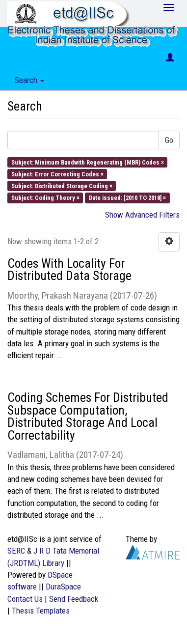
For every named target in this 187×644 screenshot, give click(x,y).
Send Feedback (74, 599)
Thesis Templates (41, 611)
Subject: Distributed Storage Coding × (62, 186)
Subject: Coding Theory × (45, 198)
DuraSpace (63, 587)
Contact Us (25, 599)
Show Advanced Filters (142, 215)
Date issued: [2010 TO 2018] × (127, 198)
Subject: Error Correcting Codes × (57, 174)
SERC (16, 551)
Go (169, 140)
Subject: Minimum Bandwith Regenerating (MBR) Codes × (88, 162)
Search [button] (29, 80)
